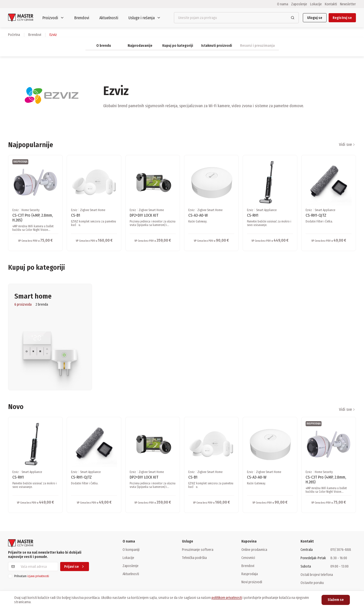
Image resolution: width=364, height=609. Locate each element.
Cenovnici (248, 558)
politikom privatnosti (227, 598)
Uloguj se (315, 18)
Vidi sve (347, 144)
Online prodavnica (254, 550)
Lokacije (316, 4)
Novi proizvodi (252, 582)
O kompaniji (131, 550)
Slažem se (336, 600)
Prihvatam (32, 576)
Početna (14, 35)
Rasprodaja (250, 574)
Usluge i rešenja (145, 18)
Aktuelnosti (109, 18)
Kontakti (331, 4)
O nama (283, 4)
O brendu (104, 46)
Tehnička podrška (194, 558)
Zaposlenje (299, 4)
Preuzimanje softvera (198, 550)
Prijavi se (75, 567)
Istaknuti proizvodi (217, 46)
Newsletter (348, 4)
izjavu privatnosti (38, 576)
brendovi (35, 35)
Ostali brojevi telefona (317, 575)
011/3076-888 (341, 550)
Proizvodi (53, 18)
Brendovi (82, 18)
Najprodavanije (140, 46)
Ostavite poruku (312, 583)
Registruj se (342, 18)
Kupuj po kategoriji (178, 46)
